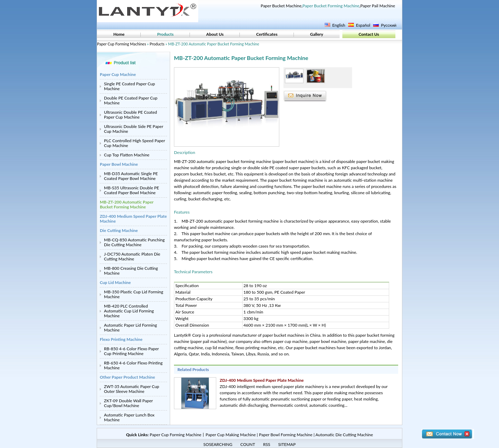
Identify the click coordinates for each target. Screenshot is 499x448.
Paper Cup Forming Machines (121, 44)
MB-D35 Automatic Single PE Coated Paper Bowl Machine (131, 176)
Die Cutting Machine (119, 230)
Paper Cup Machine (118, 74)
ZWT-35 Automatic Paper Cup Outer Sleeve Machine (132, 389)
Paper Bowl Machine (119, 164)
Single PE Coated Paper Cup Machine (129, 86)
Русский (389, 25)
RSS (267, 444)
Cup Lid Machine (115, 282)
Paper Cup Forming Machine (176, 435)
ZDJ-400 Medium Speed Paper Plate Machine (133, 219)
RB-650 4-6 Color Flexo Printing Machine (133, 365)
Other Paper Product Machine (127, 377)
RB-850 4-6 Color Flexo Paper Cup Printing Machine (131, 351)
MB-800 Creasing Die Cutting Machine (131, 271)
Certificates (267, 34)
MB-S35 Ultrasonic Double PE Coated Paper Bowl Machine (132, 190)
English (339, 25)
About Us (215, 34)
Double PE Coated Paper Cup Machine (131, 100)
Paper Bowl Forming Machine (286, 435)
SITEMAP (287, 444)
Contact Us (369, 34)
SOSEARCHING (218, 444)
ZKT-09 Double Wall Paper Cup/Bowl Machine (128, 403)
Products (165, 34)
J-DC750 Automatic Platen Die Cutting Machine (132, 256)
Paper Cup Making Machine (231, 435)
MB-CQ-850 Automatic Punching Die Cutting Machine (134, 242)
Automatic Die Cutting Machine (344, 435)
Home (119, 34)
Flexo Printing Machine (121, 339)
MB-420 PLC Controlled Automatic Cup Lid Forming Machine (129, 311)
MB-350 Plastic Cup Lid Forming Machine (134, 294)
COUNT (248, 444)
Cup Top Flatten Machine (127, 155)
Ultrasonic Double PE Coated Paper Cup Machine (130, 115)
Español (363, 25)
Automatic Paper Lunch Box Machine (129, 417)
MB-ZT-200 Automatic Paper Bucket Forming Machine (127, 204)
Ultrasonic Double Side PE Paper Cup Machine (134, 129)
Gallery (317, 34)
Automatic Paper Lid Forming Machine (130, 328)
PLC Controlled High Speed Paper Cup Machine (134, 143)
